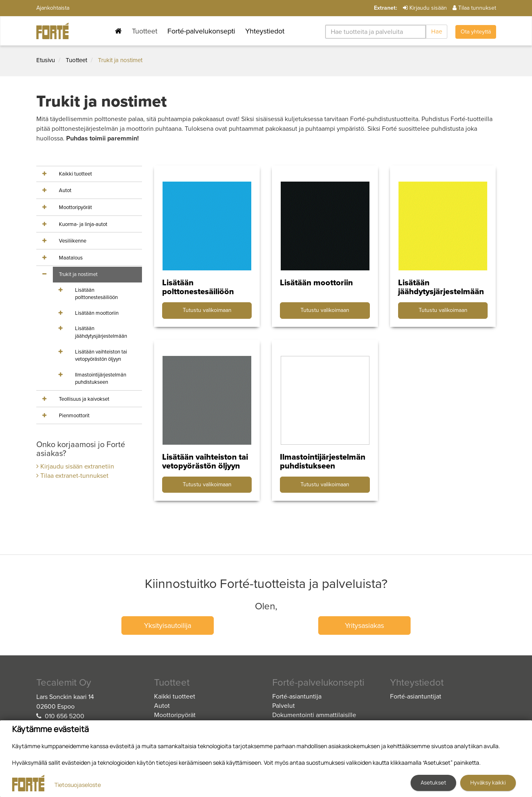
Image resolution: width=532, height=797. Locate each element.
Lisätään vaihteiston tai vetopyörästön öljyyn (101, 356)
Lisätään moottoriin (97, 313)
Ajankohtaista (53, 8)
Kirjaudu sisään (425, 8)
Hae (437, 31)
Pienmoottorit (74, 416)
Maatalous (71, 258)
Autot (65, 190)
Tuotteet (145, 31)
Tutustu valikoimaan (207, 310)
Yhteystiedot (265, 31)
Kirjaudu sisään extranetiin (75, 466)
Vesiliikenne (73, 241)
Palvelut (284, 706)
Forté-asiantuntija (297, 697)
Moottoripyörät (75, 207)
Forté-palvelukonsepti (201, 31)
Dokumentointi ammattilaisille (314, 715)
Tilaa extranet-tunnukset (72, 476)
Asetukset (433, 782)
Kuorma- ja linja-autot (83, 224)
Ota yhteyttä (476, 32)
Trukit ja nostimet (120, 60)
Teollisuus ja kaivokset (84, 399)
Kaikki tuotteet (75, 174)
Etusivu (46, 60)
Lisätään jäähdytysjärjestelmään (101, 332)
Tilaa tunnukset (474, 8)
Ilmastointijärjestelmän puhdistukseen (101, 379)
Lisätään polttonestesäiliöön (96, 294)
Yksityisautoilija (168, 625)
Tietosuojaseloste (78, 785)
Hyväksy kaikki (488, 782)
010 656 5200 (65, 716)
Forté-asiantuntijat (416, 697)
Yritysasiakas (364, 625)
